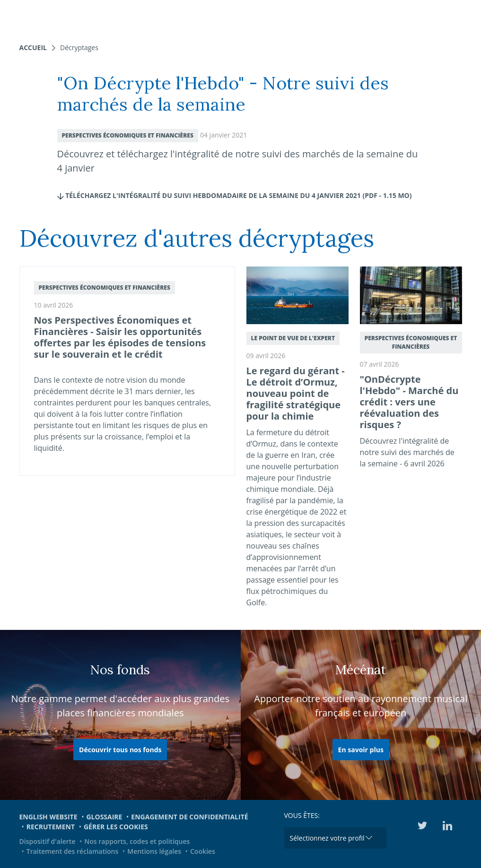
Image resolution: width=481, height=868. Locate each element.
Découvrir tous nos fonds (120, 750)
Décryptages (79, 47)
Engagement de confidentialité (189, 817)
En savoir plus (361, 750)
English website (48, 817)
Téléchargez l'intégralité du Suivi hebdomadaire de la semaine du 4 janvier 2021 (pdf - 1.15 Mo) (235, 195)
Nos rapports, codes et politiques (137, 841)
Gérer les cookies (116, 827)
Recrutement (51, 827)
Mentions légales (154, 851)
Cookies (203, 851)
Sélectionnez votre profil (327, 838)
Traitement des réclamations (73, 851)
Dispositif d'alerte (48, 841)
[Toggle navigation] (468, 17)
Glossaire (104, 817)
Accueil (33, 47)
